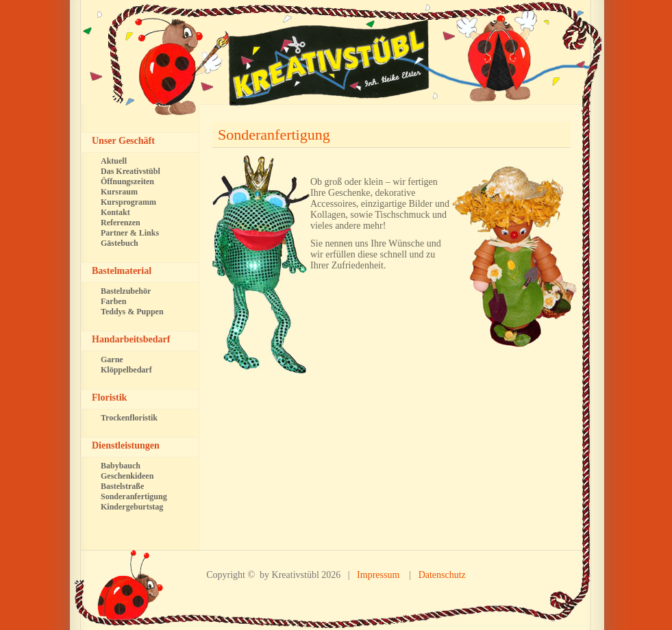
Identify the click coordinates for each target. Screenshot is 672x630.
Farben (113, 301)
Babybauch (121, 466)
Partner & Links (130, 233)
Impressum (378, 575)
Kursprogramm (128, 202)
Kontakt (115, 212)
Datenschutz (442, 575)
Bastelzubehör (126, 291)
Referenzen (121, 223)
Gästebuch (120, 243)
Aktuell (114, 161)
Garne (112, 360)
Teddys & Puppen (132, 312)
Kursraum (119, 192)
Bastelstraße (122, 486)
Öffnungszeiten (127, 181)
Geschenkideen (127, 476)
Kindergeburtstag (132, 507)
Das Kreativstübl (130, 171)
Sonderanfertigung (274, 135)
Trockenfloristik (129, 418)
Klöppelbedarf (126, 370)
